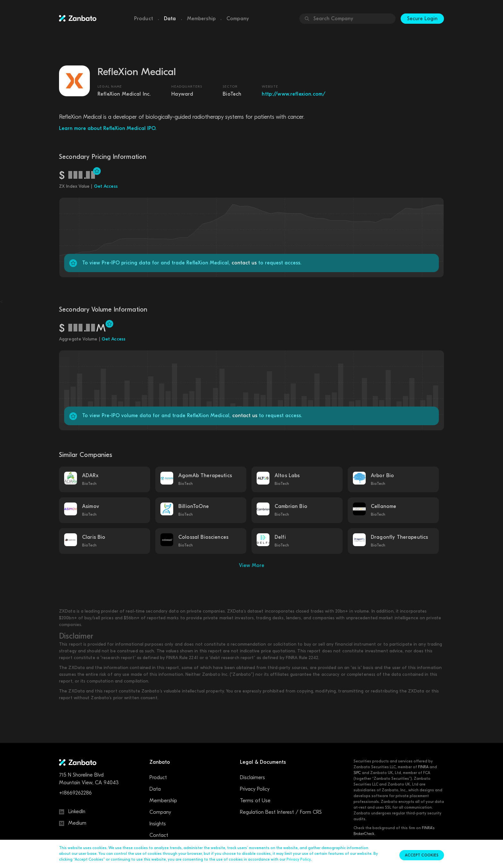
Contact (159, 835)
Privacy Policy (255, 789)
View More (252, 565)
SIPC (357, 773)
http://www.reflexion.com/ (294, 94)
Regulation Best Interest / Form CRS (281, 812)
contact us (244, 263)
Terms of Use (255, 801)
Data (170, 19)
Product (144, 19)
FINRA (423, 767)
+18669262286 (75, 793)
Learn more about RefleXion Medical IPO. (108, 128)
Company (238, 19)
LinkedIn (72, 812)
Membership (201, 19)
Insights (158, 824)
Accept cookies (422, 855)
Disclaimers (252, 778)
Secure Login (422, 19)
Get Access (106, 186)
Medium (73, 823)
